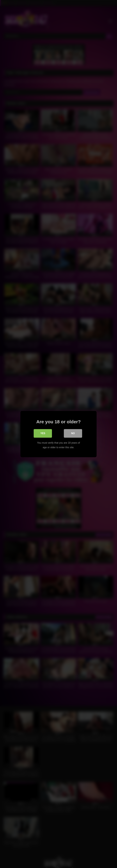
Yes (43, 433)
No (73, 433)
